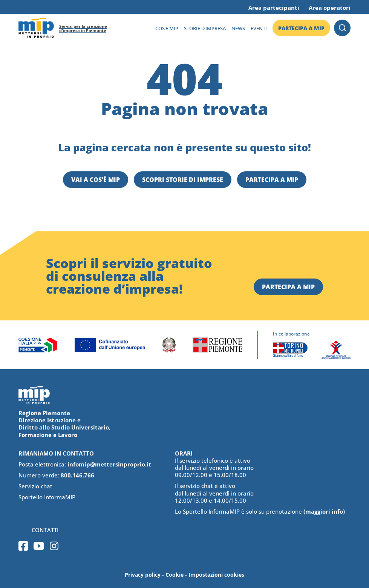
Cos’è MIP (167, 28)
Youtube (39, 546)
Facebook (23, 546)
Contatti (45, 530)
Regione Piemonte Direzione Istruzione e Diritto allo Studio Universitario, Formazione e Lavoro (64, 424)
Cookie (175, 575)
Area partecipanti (274, 8)
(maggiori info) (324, 511)
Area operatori (330, 8)
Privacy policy (143, 575)
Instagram (54, 546)
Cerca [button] (342, 28)
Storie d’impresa (205, 28)
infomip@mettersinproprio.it (109, 464)
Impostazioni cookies (216, 575)
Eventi (259, 28)
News (238, 28)
